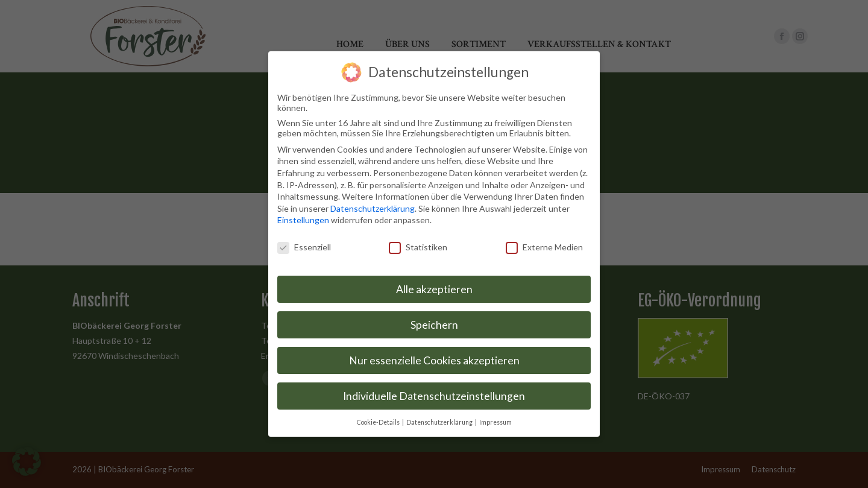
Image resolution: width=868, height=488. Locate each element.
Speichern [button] (434, 322)
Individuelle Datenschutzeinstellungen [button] (434, 394)
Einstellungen (303, 218)
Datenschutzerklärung (373, 206)
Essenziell (304, 245)
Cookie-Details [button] (379, 420)
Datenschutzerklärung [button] (440, 420)
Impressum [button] (495, 420)
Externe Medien (544, 245)
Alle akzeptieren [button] (434, 287)
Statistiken (418, 245)
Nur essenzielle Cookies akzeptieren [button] (434, 358)
